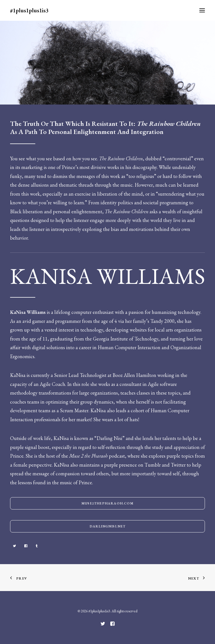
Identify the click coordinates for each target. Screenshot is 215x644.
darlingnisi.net (108, 526)
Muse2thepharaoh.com (107, 503)
